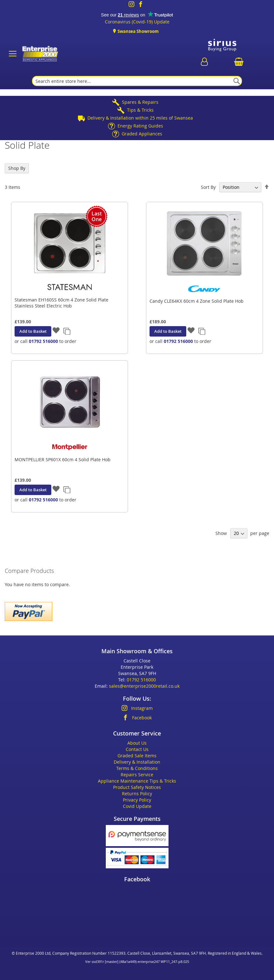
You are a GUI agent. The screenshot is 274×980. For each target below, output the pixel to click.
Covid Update (137, 806)
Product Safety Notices (137, 787)
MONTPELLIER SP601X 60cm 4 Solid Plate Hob (63, 459)
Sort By (208, 187)
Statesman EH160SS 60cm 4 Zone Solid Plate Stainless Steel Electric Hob (61, 303)
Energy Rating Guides (140, 126)
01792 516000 (43, 341)
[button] (56, 331)
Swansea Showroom (138, 31)
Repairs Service (137, 775)
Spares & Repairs (140, 102)
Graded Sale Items (137, 756)
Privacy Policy (137, 800)
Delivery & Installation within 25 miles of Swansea (140, 118)
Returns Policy (137, 794)
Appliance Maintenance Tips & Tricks (137, 781)
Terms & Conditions (137, 768)
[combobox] (137, 81)
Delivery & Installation (137, 762)
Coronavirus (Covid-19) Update (137, 22)
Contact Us (137, 749)
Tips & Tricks (140, 110)
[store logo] (39, 54)
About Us (137, 743)
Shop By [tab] (17, 168)
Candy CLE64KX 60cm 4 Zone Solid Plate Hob (197, 301)
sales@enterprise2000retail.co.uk (144, 686)
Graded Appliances (142, 134)
